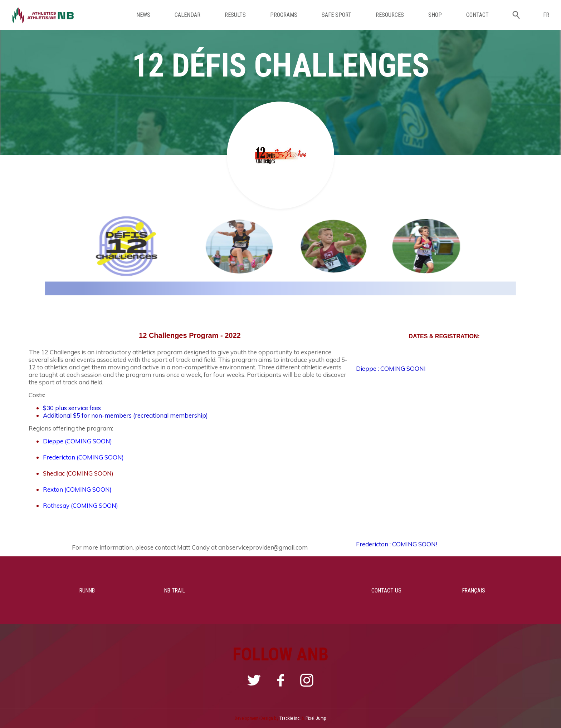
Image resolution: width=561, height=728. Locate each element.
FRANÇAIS (490, 590)
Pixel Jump (316, 718)
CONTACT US (386, 590)
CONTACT (477, 15)
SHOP (435, 15)
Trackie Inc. (290, 718)
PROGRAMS (284, 15)
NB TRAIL (176, 590)
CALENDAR (187, 15)
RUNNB (71, 590)
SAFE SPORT (336, 15)
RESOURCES (390, 15)
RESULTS (235, 15)
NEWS (143, 15)
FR (546, 15)
